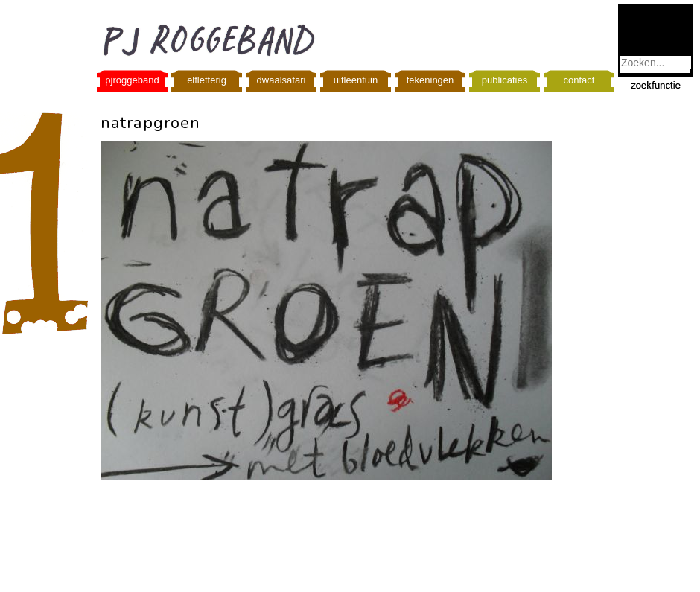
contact (579, 80)
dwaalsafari (281, 80)
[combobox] (655, 63)
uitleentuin (356, 80)
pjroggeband (132, 80)
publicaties (505, 80)
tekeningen (430, 80)
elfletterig (207, 80)
